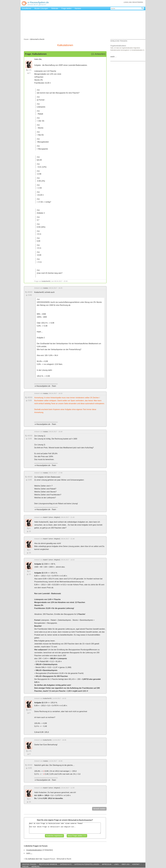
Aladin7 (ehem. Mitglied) (51, 517)
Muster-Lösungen (41, 8)
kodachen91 (46, 281)
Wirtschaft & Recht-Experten (80, 820)
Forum (26, 39)
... (113, 57)
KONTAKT (136, 864)
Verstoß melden (99, 809)
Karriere (78, 8)
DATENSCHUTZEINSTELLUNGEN (87, 864)
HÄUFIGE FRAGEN (29, 864)
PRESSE (25, 866)
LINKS (116, 864)
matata (45, 288)
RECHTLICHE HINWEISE (48, 864)
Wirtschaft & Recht (64, 859)
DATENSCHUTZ (66, 864)
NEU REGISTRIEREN (136, 2)
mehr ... (29, 853)
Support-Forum (49, 859)
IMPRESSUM (107, 864)
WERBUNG (35, 866)
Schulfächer (27, 8)
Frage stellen (66, 8)
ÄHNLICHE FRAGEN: (119, 41)
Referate (55, 8)
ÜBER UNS (125, 864)
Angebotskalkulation (34, 850)
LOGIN (126, 2)
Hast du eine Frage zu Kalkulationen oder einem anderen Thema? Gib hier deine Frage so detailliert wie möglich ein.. (65, 828)
